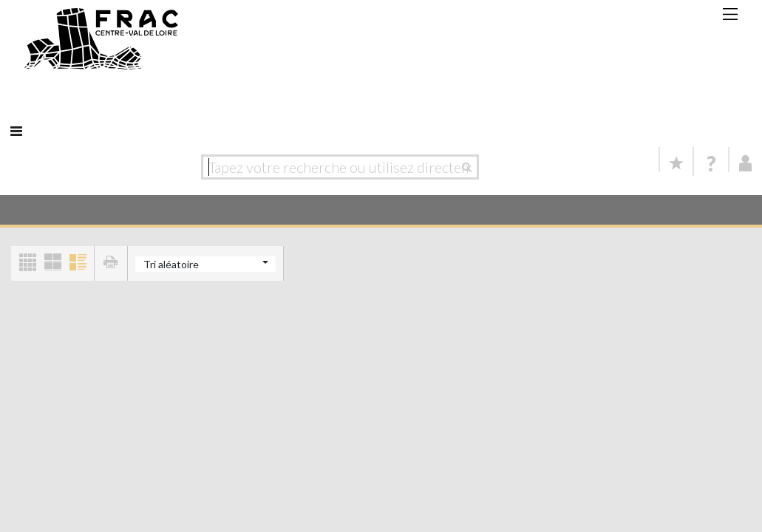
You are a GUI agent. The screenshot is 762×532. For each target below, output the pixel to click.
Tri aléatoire (171, 264)
